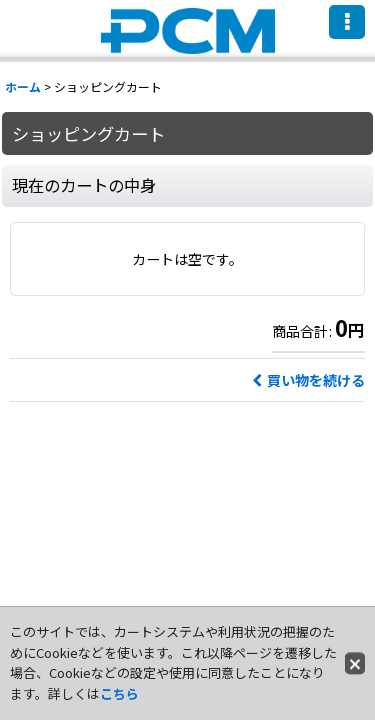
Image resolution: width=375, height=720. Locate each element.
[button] (347, 22)
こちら (119, 693)
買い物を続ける (308, 380)
